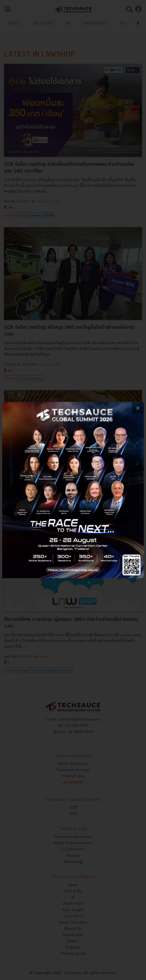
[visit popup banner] (73, 490)
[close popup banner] (138, 408)
